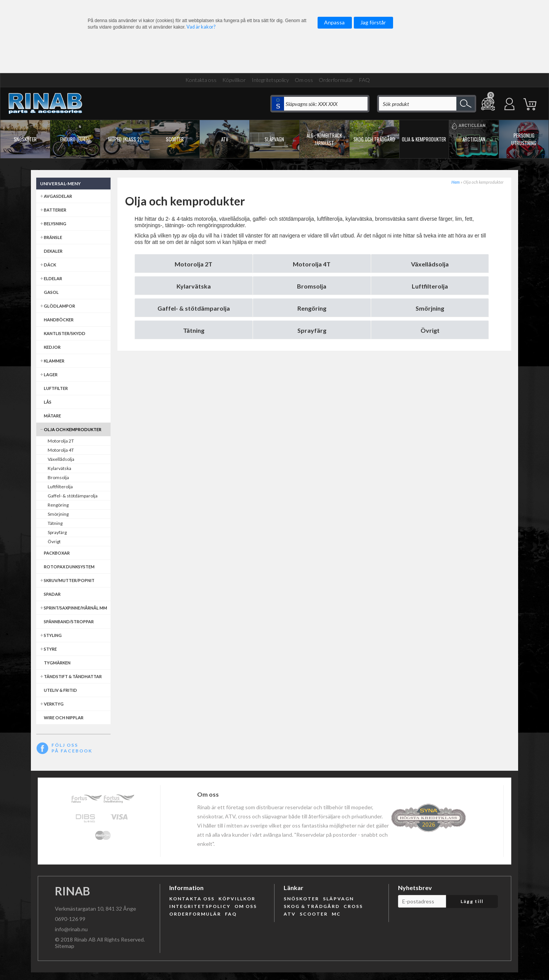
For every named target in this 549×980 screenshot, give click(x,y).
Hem (456, 182)
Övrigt (430, 330)
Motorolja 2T (193, 264)
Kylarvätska (194, 286)
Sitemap (65, 946)
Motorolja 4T (312, 264)
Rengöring (312, 308)
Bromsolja (312, 286)
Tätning (194, 330)
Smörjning (430, 308)
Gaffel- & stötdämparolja (194, 308)
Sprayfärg (312, 330)
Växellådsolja (430, 264)
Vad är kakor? (201, 27)
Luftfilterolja (430, 286)
